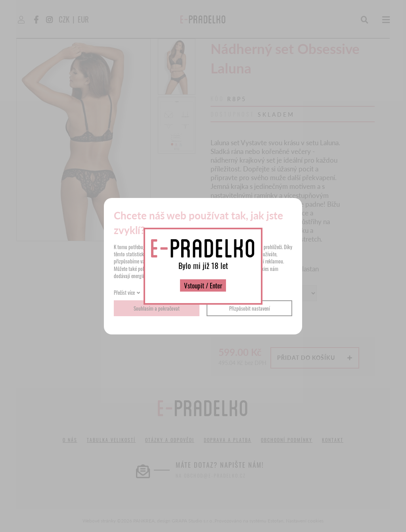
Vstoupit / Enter (203, 285)
